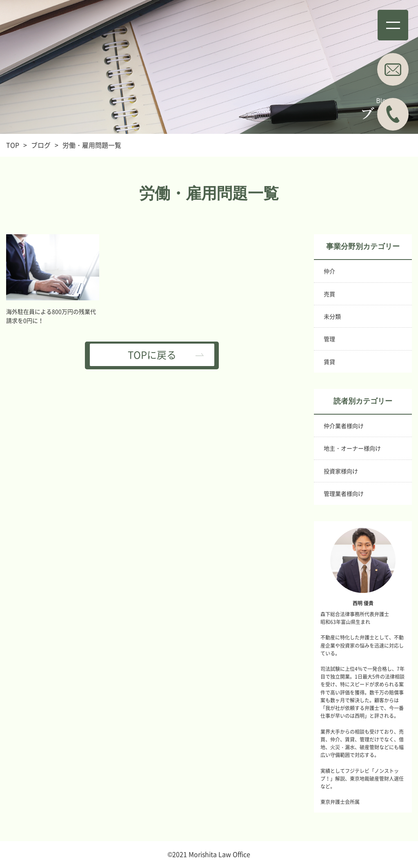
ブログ (41, 145)
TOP (13, 145)
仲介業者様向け (344, 426)
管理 (329, 339)
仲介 (329, 271)
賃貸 (329, 362)
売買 (329, 294)
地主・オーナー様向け (352, 448)
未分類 (332, 316)
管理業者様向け (344, 493)
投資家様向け (341, 471)
